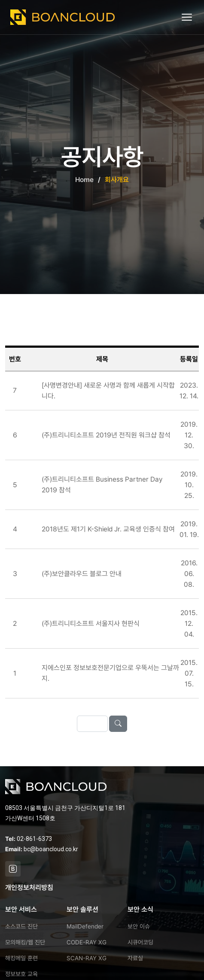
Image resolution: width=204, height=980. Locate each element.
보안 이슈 (139, 926)
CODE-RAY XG (87, 942)
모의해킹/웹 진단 (25, 942)
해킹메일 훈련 (21, 958)
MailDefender (85, 926)
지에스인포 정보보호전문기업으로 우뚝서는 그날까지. (110, 674)
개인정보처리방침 (29, 887)
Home (84, 180)
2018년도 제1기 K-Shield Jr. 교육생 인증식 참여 (108, 530)
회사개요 (117, 180)
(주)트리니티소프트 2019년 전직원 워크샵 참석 (106, 435)
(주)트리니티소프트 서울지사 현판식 (91, 624)
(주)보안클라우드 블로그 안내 (82, 574)
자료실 (135, 958)
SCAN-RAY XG (87, 958)
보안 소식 (140, 909)
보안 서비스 (21, 909)
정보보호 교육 (21, 974)
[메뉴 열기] (188, 17)
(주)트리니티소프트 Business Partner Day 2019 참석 (102, 485)
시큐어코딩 (140, 942)
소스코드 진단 (21, 926)
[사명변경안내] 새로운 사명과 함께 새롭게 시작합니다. (108, 391)
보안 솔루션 (82, 909)
